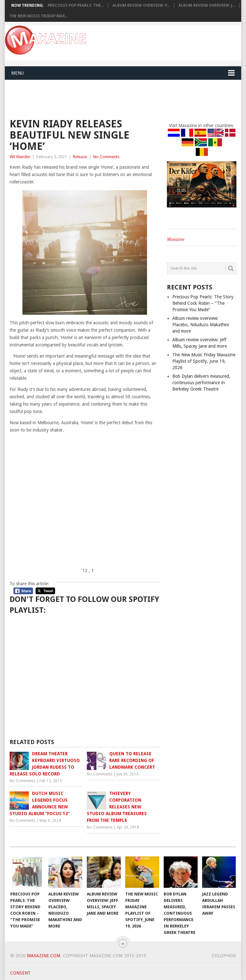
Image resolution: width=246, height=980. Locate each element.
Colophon (224, 956)
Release (80, 157)
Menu (17, 73)
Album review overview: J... (207, 5)
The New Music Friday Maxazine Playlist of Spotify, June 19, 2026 (204, 361)
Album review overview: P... (141, 5)
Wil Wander (20, 157)
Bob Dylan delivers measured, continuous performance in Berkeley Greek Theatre (201, 383)
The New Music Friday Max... (38, 16)
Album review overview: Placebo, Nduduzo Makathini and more (201, 325)
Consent (20, 973)
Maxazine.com (44, 956)
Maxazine (176, 239)
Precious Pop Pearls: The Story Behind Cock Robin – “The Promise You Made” (203, 303)
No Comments (106, 157)
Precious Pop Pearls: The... (76, 5)
